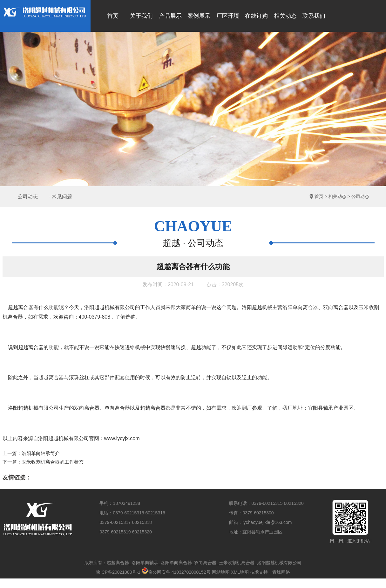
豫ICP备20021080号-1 (118, 572)
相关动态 (337, 196)
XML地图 (240, 572)
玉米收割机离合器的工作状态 (53, 462)
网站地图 (221, 572)
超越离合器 (21, 307)
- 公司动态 (26, 197)
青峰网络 (281, 572)
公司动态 (360, 196)
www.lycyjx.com (122, 438)
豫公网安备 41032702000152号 (176, 572)
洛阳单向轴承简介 (41, 453)
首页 (319, 196)
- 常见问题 (60, 197)
